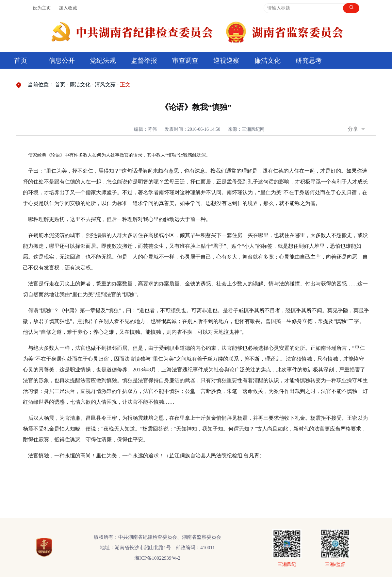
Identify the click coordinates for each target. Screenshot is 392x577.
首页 (21, 60)
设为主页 (42, 8)
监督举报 (144, 60)
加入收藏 (68, 8)
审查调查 (185, 60)
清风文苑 (105, 85)
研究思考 (309, 60)
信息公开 (62, 60)
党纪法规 (103, 60)
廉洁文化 (268, 60)
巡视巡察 (226, 60)
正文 (125, 85)
